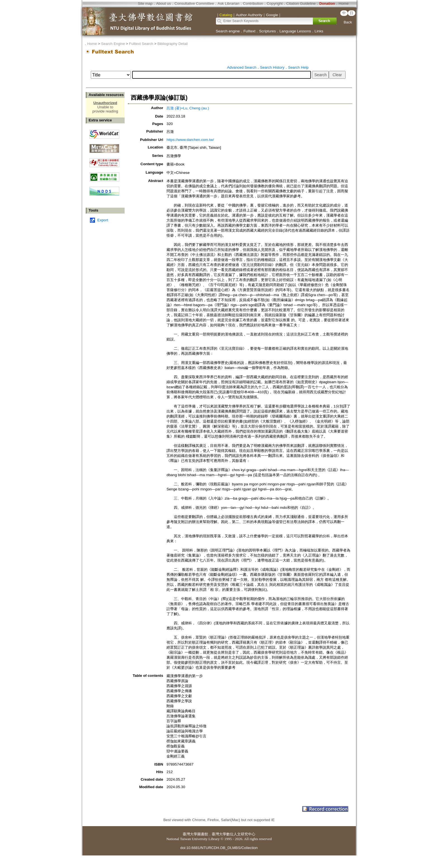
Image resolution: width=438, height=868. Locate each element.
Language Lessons (295, 31)
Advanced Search (242, 67)
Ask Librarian (228, 3)
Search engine (228, 31)
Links (319, 31)
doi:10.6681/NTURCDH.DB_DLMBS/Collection (219, 848)
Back (348, 22)
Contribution (253, 3)
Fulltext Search (141, 44)
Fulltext (249, 31)
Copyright (275, 3)
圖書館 (203, 834)
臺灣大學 (190, 834)
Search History (272, 67)
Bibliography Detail (173, 44)
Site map (145, 3)
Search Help (298, 67)
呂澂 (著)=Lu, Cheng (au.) (188, 108)
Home (344, 3)
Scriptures (267, 31)
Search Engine (113, 44)
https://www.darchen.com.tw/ (190, 140)
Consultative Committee (194, 3)
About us (164, 3)
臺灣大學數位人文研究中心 (234, 834)
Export (103, 220)
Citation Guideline (301, 3)
